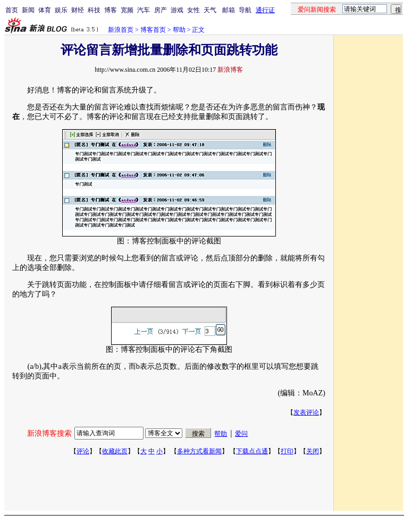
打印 (287, 451)
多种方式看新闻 (199, 451)
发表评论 (306, 412)
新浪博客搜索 (49, 433)
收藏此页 (115, 451)
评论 (83, 451)
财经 (78, 10)
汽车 (144, 10)
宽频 (127, 10)
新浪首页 (121, 30)
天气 (210, 10)
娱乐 (61, 10)
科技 (94, 10)
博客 (111, 10)
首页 (12, 10)
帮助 (179, 30)
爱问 (241, 434)
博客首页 (153, 30)
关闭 (313, 451)
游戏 (177, 10)
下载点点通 (252, 451)
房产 (161, 10)
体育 (45, 10)
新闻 (28, 10)
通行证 (265, 10)
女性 (193, 10)
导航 (245, 10)
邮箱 (229, 10)
